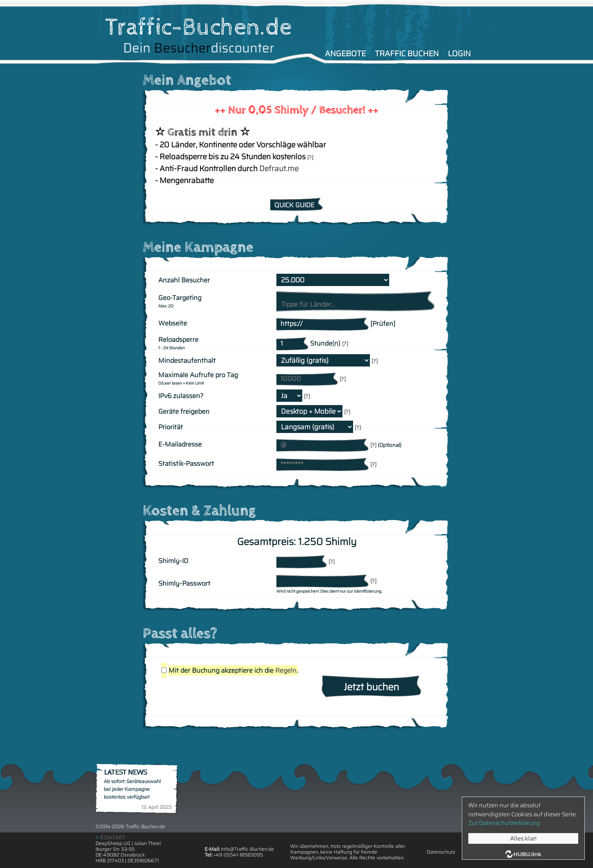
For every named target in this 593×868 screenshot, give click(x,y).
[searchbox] (355, 305)
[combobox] (356, 301)
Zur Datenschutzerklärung (504, 823)
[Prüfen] (383, 324)
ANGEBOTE (345, 53)
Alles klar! (523, 838)
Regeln (286, 670)
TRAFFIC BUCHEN (407, 53)
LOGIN (459, 53)
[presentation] (221, 696)
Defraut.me (279, 168)
